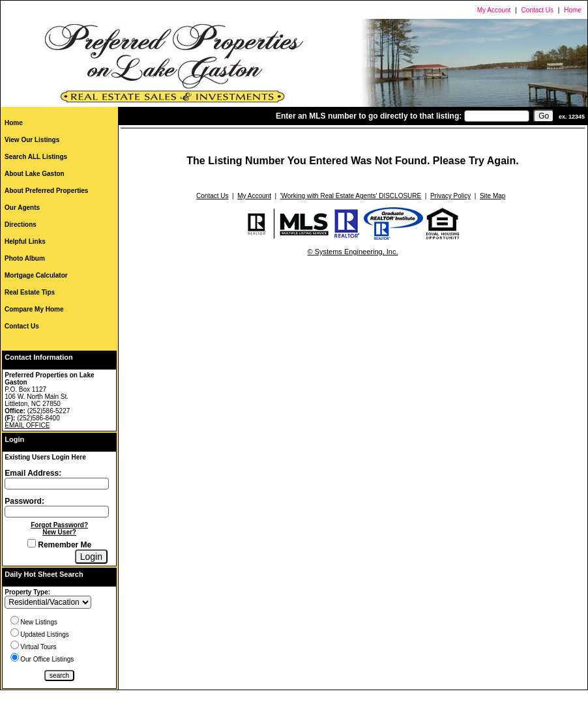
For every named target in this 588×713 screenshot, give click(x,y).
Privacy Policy (450, 196)
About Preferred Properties (46, 191)
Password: (24, 501)
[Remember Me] (32, 543)
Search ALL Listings (36, 157)
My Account (494, 10)
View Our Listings (32, 140)
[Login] (91, 557)
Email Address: (33, 473)
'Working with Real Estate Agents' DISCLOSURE (351, 196)
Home (573, 10)
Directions (21, 225)
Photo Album (25, 258)
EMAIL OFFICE (27, 425)
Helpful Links (25, 241)
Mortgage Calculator (36, 275)
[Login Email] (57, 484)
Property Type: (27, 592)
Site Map (492, 196)
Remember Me (59, 545)
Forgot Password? (59, 525)
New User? (59, 532)
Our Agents (22, 208)
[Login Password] (57, 512)
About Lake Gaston (35, 174)
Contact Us (537, 10)
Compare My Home (34, 309)
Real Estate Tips (30, 292)
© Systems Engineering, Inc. (353, 252)
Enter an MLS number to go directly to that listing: (369, 116)
